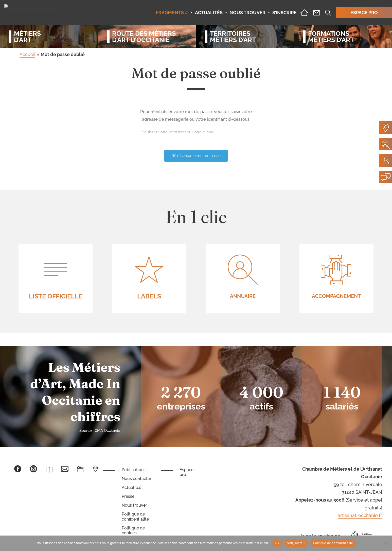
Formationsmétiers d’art (331, 37)
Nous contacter (137, 479)
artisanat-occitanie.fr (360, 515)
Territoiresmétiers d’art (233, 37)
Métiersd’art (27, 37)
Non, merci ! (296, 543)
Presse (128, 496)
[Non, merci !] (386, 543)
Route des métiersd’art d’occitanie (144, 37)
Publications (134, 470)
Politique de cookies (133, 530)
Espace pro (186, 472)
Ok (277, 543)
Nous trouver (134, 505)
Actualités (131, 487)
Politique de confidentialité (135, 517)
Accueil (27, 54)
